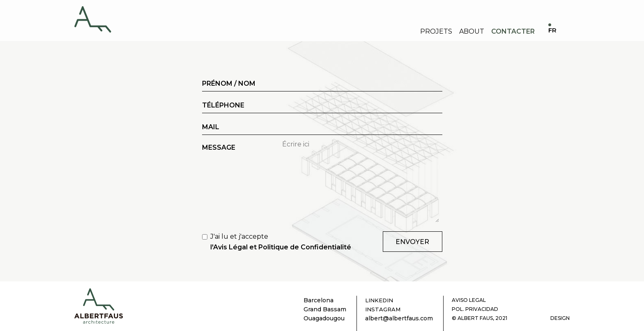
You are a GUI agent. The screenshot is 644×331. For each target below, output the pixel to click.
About (472, 31)
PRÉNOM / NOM (229, 83)
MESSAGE (219, 147)
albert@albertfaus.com (399, 318)
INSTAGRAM (383, 309)
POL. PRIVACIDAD (475, 309)
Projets (436, 31)
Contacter (513, 31)
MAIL (211, 127)
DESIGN (560, 318)
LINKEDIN (379, 300)
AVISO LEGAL (469, 300)
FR (552, 31)
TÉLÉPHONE (223, 105)
